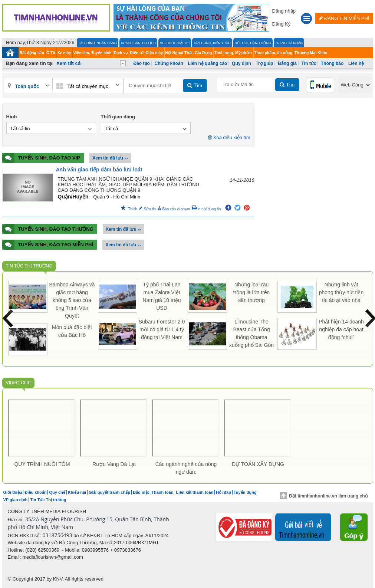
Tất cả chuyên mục (88, 86)
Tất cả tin (20, 129)
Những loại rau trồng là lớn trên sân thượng (252, 292)
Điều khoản (35, 492)
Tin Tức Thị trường (29, 266)
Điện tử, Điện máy (146, 53)
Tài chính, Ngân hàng (98, 43)
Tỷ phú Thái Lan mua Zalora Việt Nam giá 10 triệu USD (162, 296)
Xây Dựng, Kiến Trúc (212, 43)
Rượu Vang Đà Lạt (114, 464)
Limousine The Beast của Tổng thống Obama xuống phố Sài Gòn (251, 333)
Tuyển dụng (245, 492)
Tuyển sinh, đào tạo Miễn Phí (48, 245)
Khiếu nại (77, 492)
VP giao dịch (16, 500)
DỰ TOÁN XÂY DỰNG (258, 464)
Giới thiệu (13, 492)
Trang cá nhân (289, 43)
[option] (42, 435)
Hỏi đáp (223, 492)
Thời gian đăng (118, 117)
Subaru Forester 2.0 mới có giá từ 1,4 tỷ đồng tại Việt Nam (162, 329)
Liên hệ (356, 63)
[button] (306, 19)
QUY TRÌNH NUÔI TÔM (42, 464)
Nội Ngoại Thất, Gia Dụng (188, 53)
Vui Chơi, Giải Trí (175, 43)
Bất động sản (32, 53)
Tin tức (309, 63)
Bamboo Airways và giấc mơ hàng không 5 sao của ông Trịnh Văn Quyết (72, 300)
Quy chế (57, 492)
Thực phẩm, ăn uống (273, 53)
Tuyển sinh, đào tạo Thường (48, 229)
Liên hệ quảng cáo (207, 63)
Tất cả (112, 129)
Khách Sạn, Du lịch (138, 43)
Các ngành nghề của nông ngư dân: (186, 468)
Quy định (241, 63)
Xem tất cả (68, 63)
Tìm (197, 85)
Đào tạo (142, 63)
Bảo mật (141, 492)
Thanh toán (162, 492)
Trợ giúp (264, 63)
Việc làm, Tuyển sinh (93, 53)
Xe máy (64, 53)
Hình (12, 117)
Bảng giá (287, 63)
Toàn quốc (27, 86)
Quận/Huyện (73, 197)
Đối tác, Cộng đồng (253, 43)
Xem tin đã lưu (110, 158)
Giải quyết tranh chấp (109, 492)
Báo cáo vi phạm (174, 209)
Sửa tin (147, 209)
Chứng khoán (169, 63)
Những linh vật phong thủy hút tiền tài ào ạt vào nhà (341, 292)
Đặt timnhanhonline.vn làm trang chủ (324, 496)
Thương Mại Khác (311, 53)
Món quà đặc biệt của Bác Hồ (72, 331)
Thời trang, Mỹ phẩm (233, 53)
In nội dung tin (206, 209)
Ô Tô (51, 53)
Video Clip (18, 383)
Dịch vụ (121, 53)
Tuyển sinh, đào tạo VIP (41, 158)
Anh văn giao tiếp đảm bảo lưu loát (99, 170)
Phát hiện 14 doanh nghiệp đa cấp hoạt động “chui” (341, 329)
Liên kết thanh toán (195, 492)
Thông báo (332, 63)
